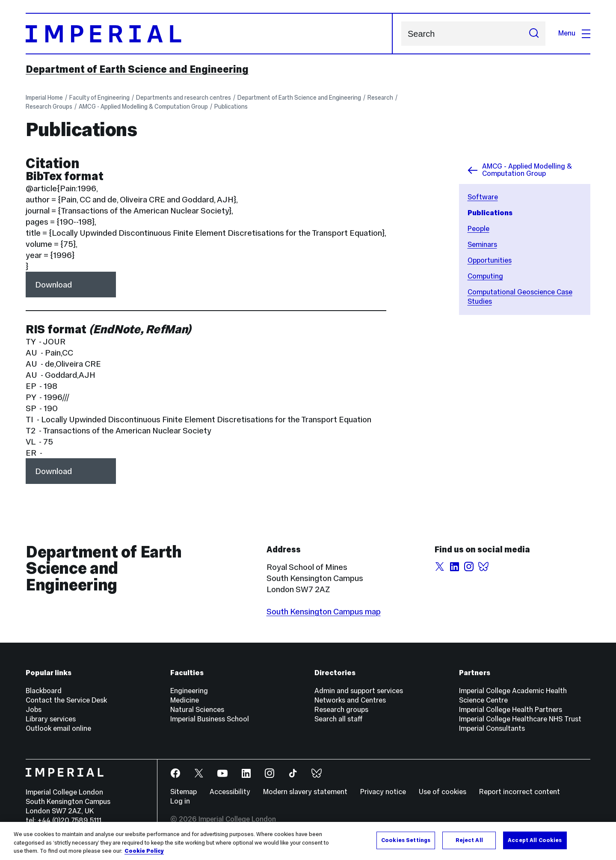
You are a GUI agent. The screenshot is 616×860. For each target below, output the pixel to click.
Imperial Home (44, 98)
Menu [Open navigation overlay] (574, 33)
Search (401, 34)
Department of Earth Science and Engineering (137, 69)
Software (483, 197)
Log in (180, 801)
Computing (485, 276)
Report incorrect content (520, 792)
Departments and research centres (184, 98)
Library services (51, 719)
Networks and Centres (350, 700)
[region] (308, 841)
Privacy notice (383, 792)
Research (380, 98)
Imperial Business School (210, 719)
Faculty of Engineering (99, 98)
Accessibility (230, 792)
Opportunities (490, 260)
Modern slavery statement (305, 792)
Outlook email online (58, 728)
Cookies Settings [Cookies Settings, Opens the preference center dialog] (406, 840)
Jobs (34, 710)
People (478, 229)
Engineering (189, 691)
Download (53, 285)
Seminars (482, 245)
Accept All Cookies (535, 840)
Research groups (341, 710)
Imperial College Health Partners (511, 710)
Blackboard (44, 691)
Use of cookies (443, 792)
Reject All (469, 840)
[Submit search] (534, 34)
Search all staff (339, 719)
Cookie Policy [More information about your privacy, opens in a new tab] (144, 851)
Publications (231, 107)
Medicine (185, 700)
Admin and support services (359, 691)
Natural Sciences (197, 710)
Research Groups (49, 107)
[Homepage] (209, 34)
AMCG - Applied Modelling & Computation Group (143, 107)
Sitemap (184, 792)
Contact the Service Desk (66, 700)
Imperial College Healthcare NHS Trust (520, 719)
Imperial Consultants (492, 728)
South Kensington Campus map (324, 611)
